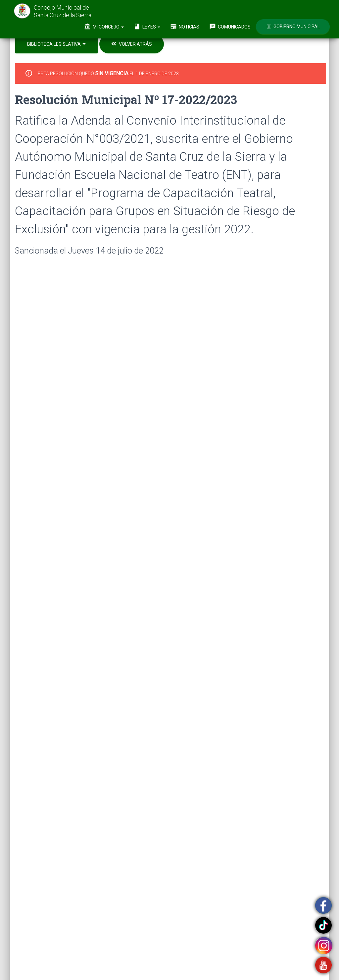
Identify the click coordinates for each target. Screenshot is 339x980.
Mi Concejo (104, 27)
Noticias (185, 27)
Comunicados (230, 27)
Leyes (147, 27)
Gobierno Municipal (293, 27)
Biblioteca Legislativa (56, 44)
